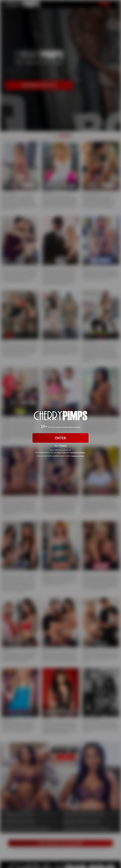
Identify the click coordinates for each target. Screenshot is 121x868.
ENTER (61, 438)
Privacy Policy (61, 452)
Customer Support (78, 456)
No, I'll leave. (61, 445)
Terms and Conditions (77, 452)
